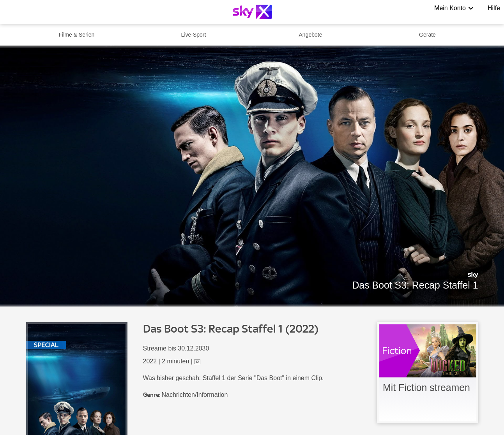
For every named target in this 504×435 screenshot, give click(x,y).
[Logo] (252, 12)
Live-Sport (194, 35)
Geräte (427, 35)
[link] (428, 373)
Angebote (311, 35)
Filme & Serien (77, 35)
